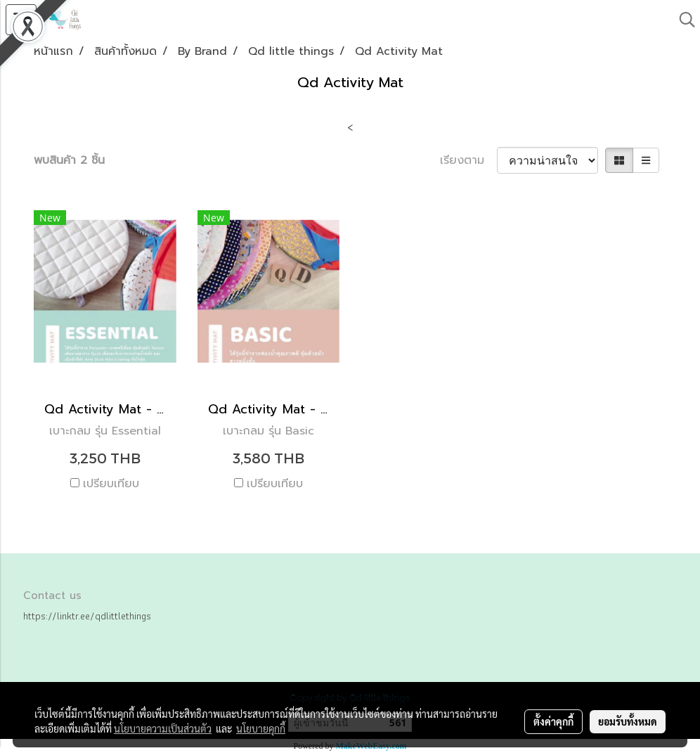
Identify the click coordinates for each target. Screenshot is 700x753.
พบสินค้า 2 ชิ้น (69, 160)
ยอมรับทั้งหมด (628, 721)
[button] (682, 20)
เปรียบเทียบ (111, 484)
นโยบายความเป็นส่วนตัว (163, 728)
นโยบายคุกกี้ (261, 728)
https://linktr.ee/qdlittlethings (87, 616)
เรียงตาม (468, 160)
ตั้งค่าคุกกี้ (553, 721)
